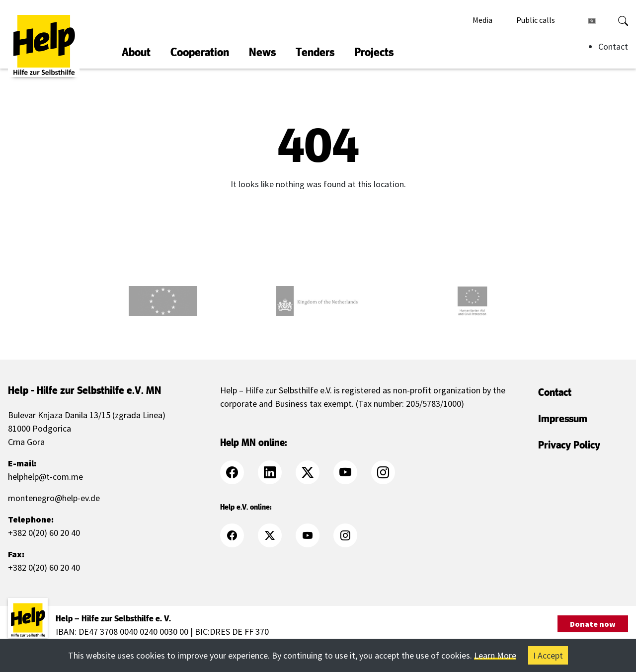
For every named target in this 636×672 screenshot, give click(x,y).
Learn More (495, 655)
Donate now (593, 624)
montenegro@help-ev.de (54, 498)
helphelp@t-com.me (45, 477)
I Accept (548, 655)
